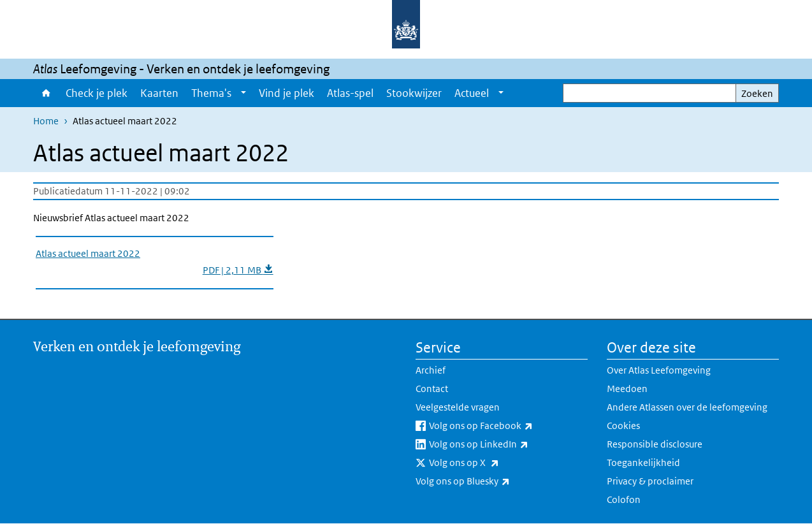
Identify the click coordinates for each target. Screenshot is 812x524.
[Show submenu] (243, 93)
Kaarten (159, 93)
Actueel (472, 93)
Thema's (211, 93)
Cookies (623, 426)
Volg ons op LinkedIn (507, 444)
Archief (431, 370)
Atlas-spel (350, 93)
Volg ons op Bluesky (491, 481)
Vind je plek (286, 93)
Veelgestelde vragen (458, 407)
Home (46, 93)
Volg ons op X (492, 463)
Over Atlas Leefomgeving (659, 370)
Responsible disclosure (655, 444)
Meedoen (627, 389)
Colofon (624, 499)
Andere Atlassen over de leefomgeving (687, 407)
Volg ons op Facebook (508, 426)
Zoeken (757, 93)
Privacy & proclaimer (650, 481)
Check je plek (97, 93)
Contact (432, 389)
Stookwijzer (414, 93)
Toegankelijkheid (643, 462)
